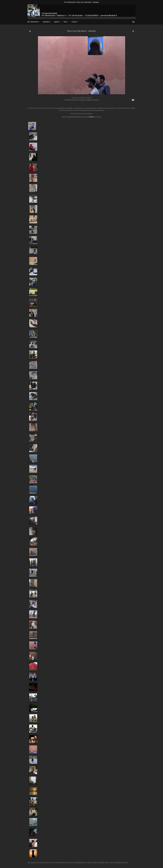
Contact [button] (75, 22)
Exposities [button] (47, 22)
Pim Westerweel (70, 2)
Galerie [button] (57, 22)
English (133, 22)
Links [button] (66, 22)
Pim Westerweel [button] (33, 22)
